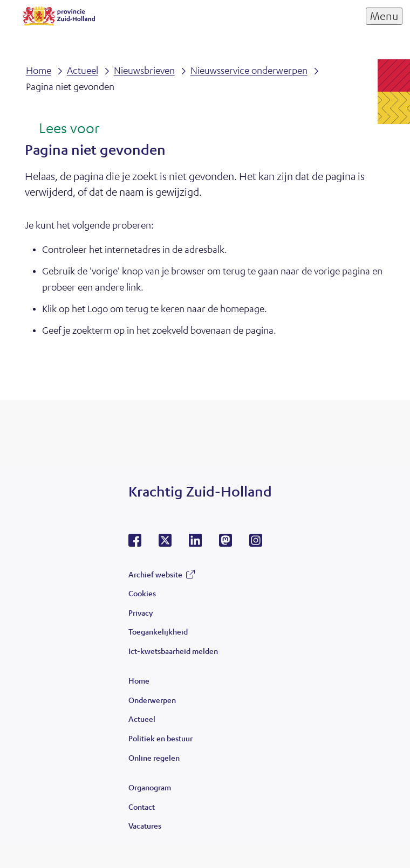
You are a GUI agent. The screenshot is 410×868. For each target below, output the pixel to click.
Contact (142, 807)
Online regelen (154, 757)
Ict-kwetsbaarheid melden (173, 651)
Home (139, 680)
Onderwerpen (152, 700)
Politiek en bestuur (160, 738)
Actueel (142, 719)
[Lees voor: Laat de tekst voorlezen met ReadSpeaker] (62, 129)
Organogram (150, 787)
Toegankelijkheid (158, 631)
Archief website (155, 574)
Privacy (141, 612)
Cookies (142, 593)
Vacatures (145, 825)
